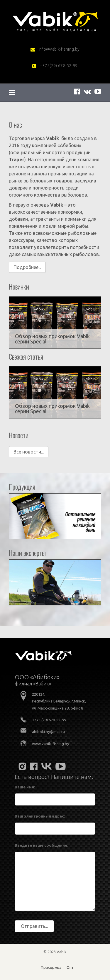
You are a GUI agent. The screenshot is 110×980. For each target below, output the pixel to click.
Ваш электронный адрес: (40, 816)
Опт (70, 967)
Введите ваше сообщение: (41, 845)
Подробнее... (27, 267)
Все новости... (29, 452)
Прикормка (51, 967)
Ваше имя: (25, 787)
